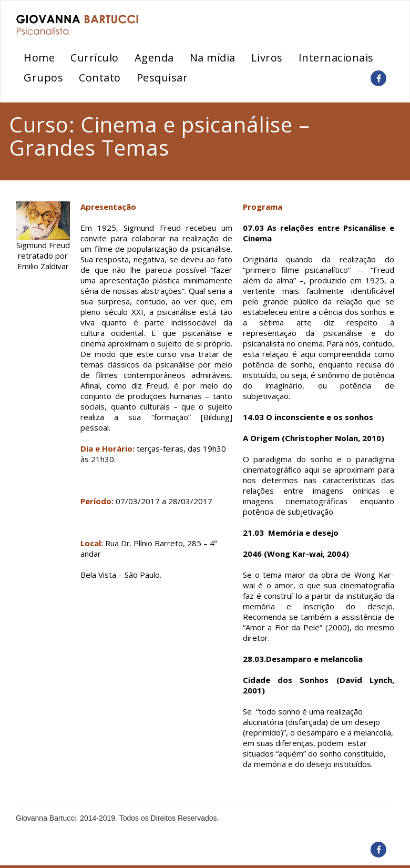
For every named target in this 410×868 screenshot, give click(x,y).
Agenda (154, 58)
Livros (267, 58)
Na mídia (213, 58)
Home (39, 58)
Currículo (95, 58)
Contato (100, 78)
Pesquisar (162, 78)
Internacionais (336, 58)
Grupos (43, 78)
